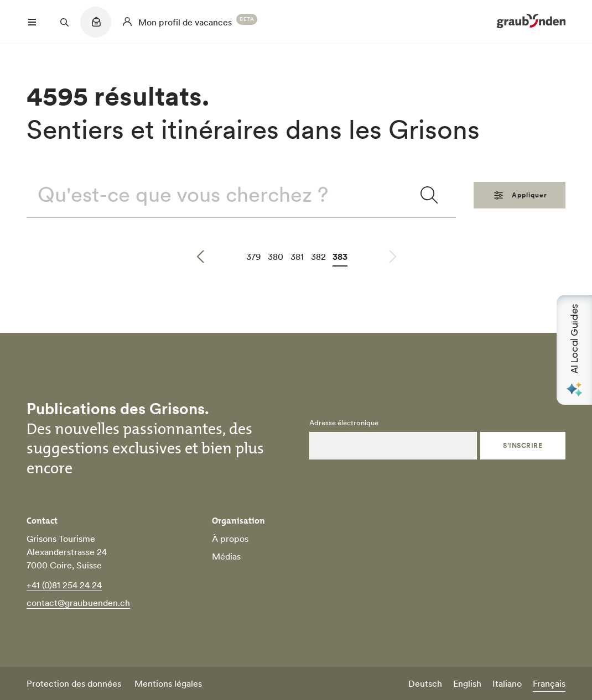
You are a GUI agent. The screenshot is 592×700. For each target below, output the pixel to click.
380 (276, 256)
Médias (226, 556)
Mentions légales (168, 683)
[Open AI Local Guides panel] (574, 350)
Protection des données (74, 683)
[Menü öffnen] (32, 22)
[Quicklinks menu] (96, 28)
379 (254, 256)
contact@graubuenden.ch (78, 603)
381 (297, 256)
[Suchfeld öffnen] (64, 22)
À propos (230, 539)
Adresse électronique (344, 423)
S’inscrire (523, 445)
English (467, 683)
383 (340, 256)
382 (318, 256)
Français (549, 683)
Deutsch (425, 683)
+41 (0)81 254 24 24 (64, 585)
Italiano (507, 683)
